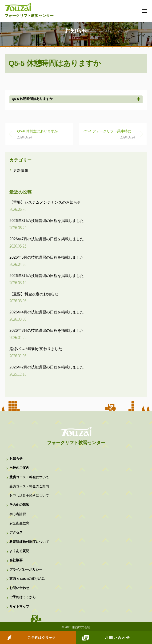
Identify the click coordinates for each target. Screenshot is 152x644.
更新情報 (21, 171)
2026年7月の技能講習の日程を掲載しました (47, 239)
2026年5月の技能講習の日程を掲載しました (47, 276)
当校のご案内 (19, 468)
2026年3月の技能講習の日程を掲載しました (47, 330)
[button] (76, 99)
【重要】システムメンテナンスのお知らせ (45, 202)
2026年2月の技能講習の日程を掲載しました (47, 367)
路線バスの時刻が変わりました (36, 349)
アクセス (16, 532)
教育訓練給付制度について (29, 542)
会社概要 (16, 560)
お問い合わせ (118, 638)
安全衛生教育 (19, 523)
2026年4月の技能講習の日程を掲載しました (47, 312)
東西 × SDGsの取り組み (27, 579)
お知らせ (16, 459)
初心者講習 (18, 514)
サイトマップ (19, 606)
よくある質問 (19, 551)
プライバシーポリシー (26, 570)
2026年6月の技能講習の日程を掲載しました (47, 257)
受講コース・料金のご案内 (29, 486)
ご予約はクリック (42, 638)
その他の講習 (19, 505)
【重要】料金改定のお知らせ (34, 294)
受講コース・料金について (29, 477)
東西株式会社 (81, 627)
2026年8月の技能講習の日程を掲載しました (47, 221)
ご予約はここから (23, 597)
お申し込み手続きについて (29, 496)
